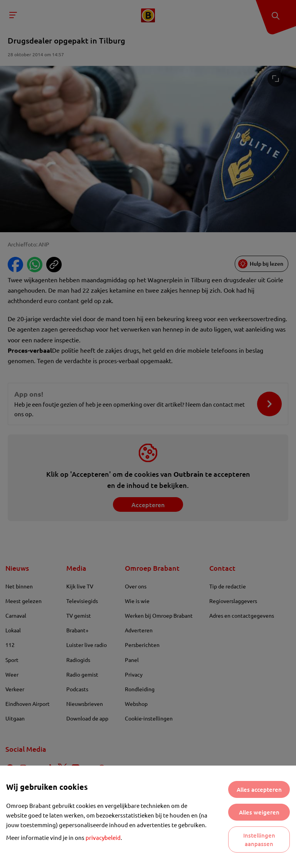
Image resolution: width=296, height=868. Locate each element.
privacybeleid (103, 837)
